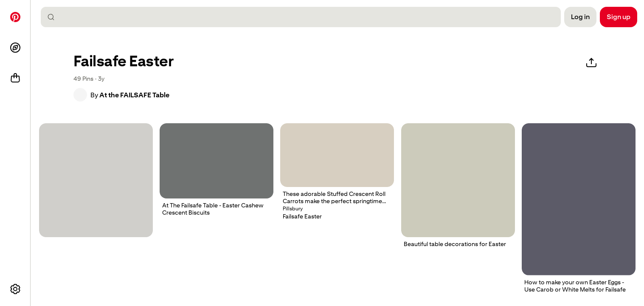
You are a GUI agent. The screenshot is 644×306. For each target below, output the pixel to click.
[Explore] (15, 48)
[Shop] (15, 78)
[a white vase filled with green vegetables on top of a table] (458, 180)
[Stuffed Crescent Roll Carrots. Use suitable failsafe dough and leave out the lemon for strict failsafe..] (337, 155)
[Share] (591, 63)
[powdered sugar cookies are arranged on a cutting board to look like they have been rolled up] (217, 161)
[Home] (15, 17)
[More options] (15, 289)
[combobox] (304, 17)
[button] (80, 95)
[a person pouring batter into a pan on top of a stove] (579, 199)
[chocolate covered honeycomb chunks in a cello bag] (96, 180)
